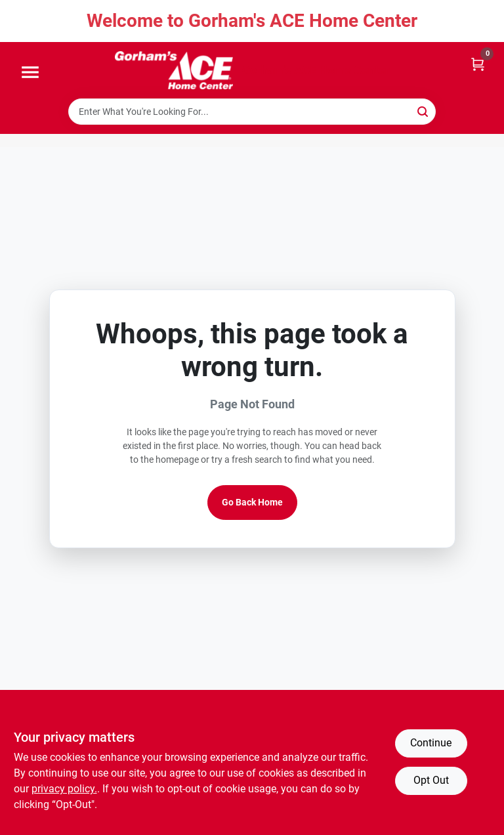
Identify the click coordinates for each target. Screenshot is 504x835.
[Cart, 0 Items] (478, 63)
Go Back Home (252, 502)
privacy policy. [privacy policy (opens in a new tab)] (64, 789)
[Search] (424, 111)
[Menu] (30, 73)
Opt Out (431, 780)
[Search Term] (252, 112)
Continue (431, 743)
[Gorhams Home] (174, 70)
